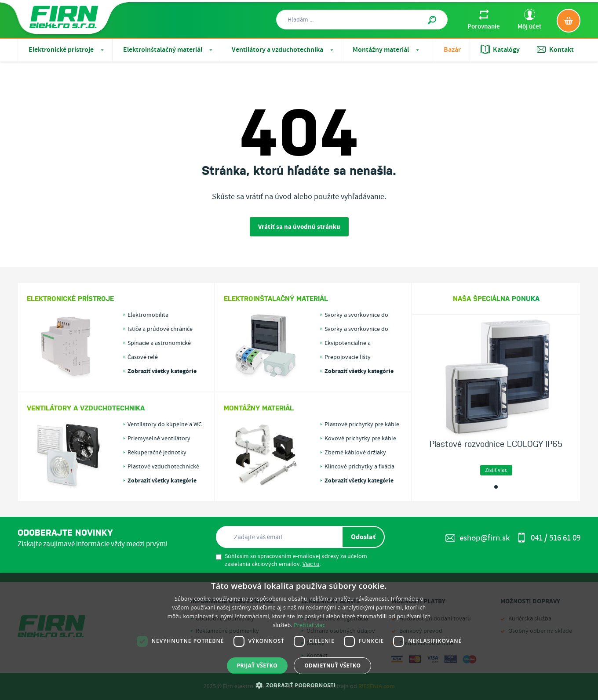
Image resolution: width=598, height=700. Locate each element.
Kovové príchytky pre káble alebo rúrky (360, 439)
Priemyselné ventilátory (159, 439)
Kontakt (555, 50)
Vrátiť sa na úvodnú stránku (299, 227)
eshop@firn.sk (478, 538)
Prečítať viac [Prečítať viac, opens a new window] (309, 625)
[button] (299, 685)
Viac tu (311, 564)
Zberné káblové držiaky (355, 453)
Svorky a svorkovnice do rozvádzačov (356, 315)
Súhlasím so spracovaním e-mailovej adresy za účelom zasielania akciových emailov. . (292, 560)
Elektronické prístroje (67, 50)
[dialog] (299, 637)
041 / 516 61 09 (549, 538)
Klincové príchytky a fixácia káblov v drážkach (359, 467)
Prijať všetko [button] (257, 666)
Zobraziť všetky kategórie (162, 371)
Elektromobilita (148, 315)
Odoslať (363, 537)
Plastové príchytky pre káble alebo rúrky (362, 424)
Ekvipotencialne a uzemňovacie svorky (351, 343)
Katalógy (500, 50)
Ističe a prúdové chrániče (160, 329)
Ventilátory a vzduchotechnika (283, 50)
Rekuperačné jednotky (157, 453)
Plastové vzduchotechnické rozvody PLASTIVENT (163, 467)
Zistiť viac (496, 470)
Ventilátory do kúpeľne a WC (165, 424)
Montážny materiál (387, 50)
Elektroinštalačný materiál (169, 50)
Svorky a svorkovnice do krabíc (356, 329)
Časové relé (143, 357)
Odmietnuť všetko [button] (332, 666)
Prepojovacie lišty (348, 357)
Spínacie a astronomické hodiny (159, 343)
